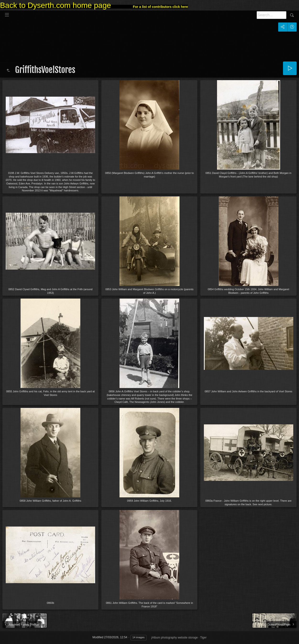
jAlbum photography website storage (174, 638)
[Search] (272, 15)
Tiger (203, 638)
